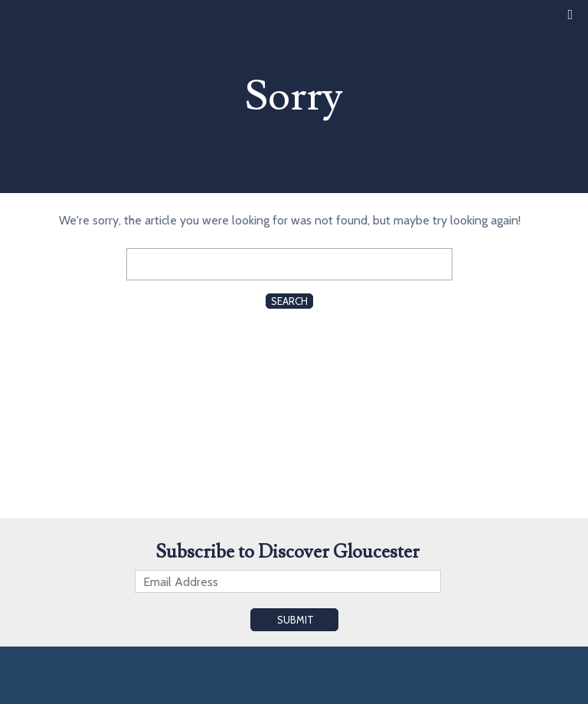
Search (289, 301)
